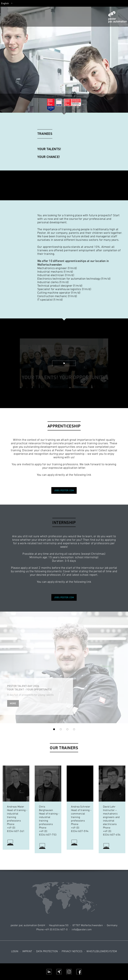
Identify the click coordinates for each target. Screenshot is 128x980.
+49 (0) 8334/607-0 (56, 929)
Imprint (27, 951)
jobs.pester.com (64, 490)
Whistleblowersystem (102, 951)
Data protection (47, 951)
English (5, 3)
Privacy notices (72, 951)
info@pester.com (82, 929)
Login (15, 951)
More (13, 703)
